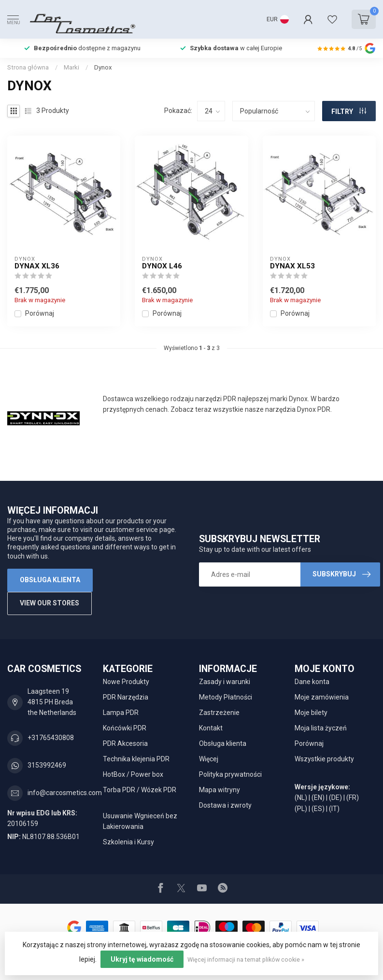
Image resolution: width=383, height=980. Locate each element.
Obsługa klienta (50, 580)
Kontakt (211, 728)
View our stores (50, 603)
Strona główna (28, 67)
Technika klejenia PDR (136, 759)
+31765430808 (51, 738)
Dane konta (312, 682)
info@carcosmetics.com (65, 793)
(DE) (335, 798)
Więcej (209, 759)
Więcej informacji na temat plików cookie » (246, 959)
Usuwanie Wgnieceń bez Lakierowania (140, 821)
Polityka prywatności (230, 774)
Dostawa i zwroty (225, 805)
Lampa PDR (121, 713)
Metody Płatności (226, 697)
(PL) (301, 809)
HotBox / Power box (133, 774)
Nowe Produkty (126, 682)
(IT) (334, 809)
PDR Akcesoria (125, 743)
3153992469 (47, 765)
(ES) (318, 809)
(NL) (301, 798)
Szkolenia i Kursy (128, 842)
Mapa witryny (220, 790)
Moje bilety (311, 713)
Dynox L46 (162, 266)
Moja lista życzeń (321, 728)
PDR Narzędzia (126, 697)
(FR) (353, 798)
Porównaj (40, 314)
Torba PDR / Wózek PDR (140, 790)
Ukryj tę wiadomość (142, 959)
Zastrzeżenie (219, 713)
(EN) (318, 798)
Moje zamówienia (322, 697)
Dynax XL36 (37, 266)
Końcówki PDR (125, 728)
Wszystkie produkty (324, 759)
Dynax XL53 (292, 266)
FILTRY (349, 112)
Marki (71, 67)
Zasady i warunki (225, 682)
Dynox (103, 67)
